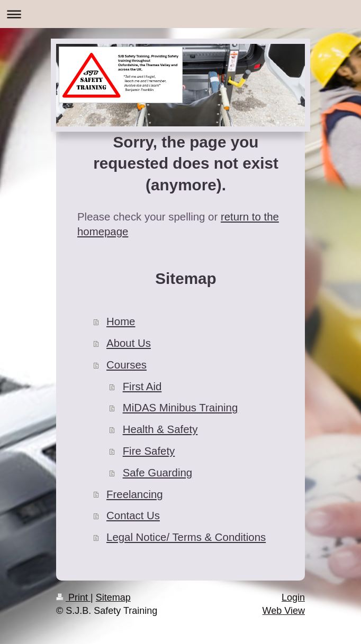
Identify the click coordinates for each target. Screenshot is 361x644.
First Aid (142, 387)
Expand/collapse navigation (180, 14)
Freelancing (135, 494)
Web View (284, 611)
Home (121, 321)
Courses (127, 365)
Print (73, 597)
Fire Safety (149, 451)
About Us (129, 343)
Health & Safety (160, 429)
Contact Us (133, 516)
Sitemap (113, 597)
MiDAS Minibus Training (180, 408)
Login (293, 597)
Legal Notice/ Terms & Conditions (186, 537)
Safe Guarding (158, 473)
